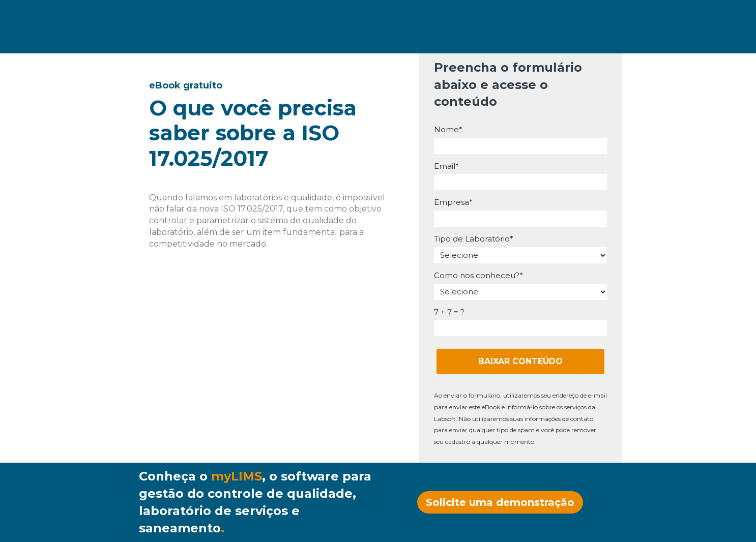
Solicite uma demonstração (500, 502)
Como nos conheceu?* (478, 276)
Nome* (448, 130)
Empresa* (453, 202)
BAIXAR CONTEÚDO (520, 361)
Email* (446, 166)
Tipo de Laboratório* (474, 239)
